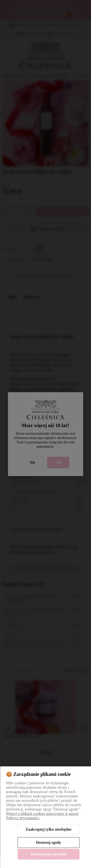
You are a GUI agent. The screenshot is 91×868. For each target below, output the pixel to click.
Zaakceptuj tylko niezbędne (48, 829)
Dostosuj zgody (49, 842)
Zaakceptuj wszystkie (48, 854)
